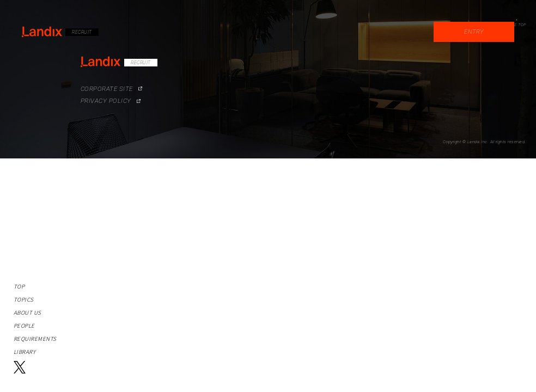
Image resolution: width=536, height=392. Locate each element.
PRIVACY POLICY (99, 93)
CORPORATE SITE (100, 82)
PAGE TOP (516, 24)
